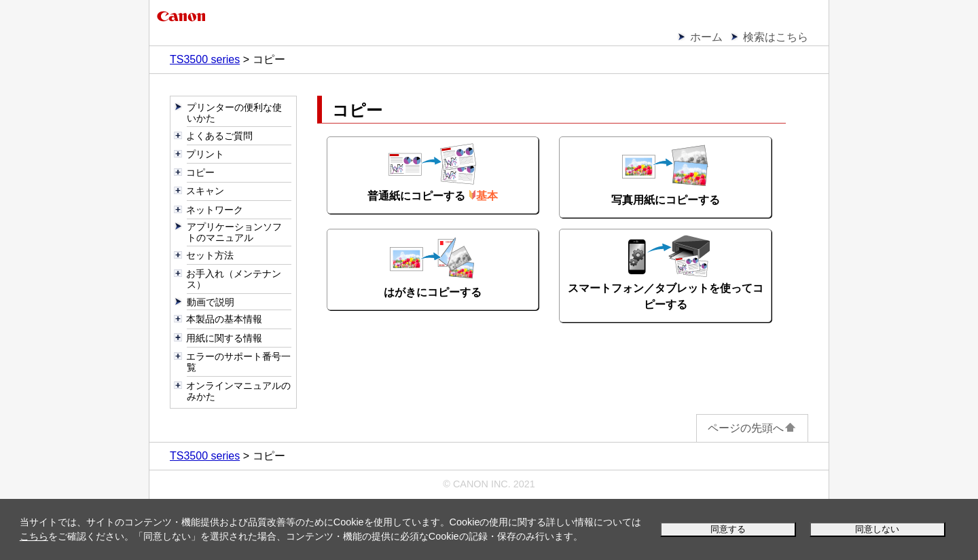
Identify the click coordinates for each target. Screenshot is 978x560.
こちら (34, 536)
